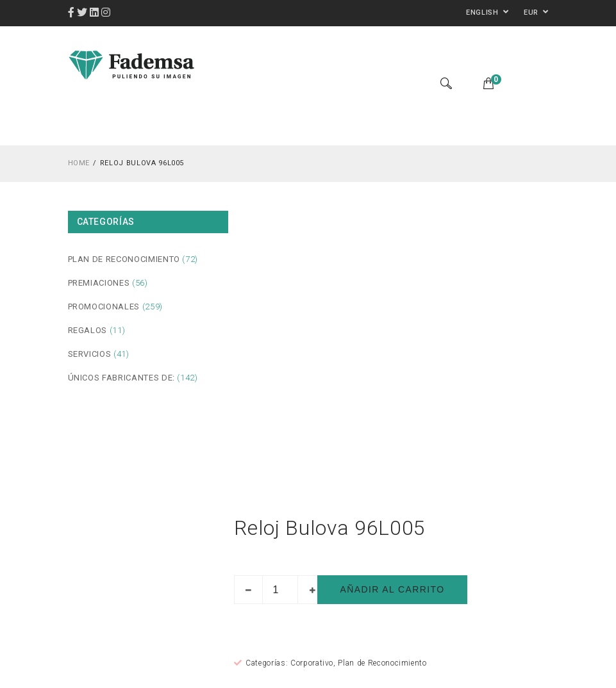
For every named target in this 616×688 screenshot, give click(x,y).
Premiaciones (99, 283)
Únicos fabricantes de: (121, 378)
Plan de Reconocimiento (124, 259)
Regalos (88, 330)
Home (79, 163)
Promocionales (104, 307)
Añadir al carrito (392, 589)
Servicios (90, 354)
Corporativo (312, 663)
